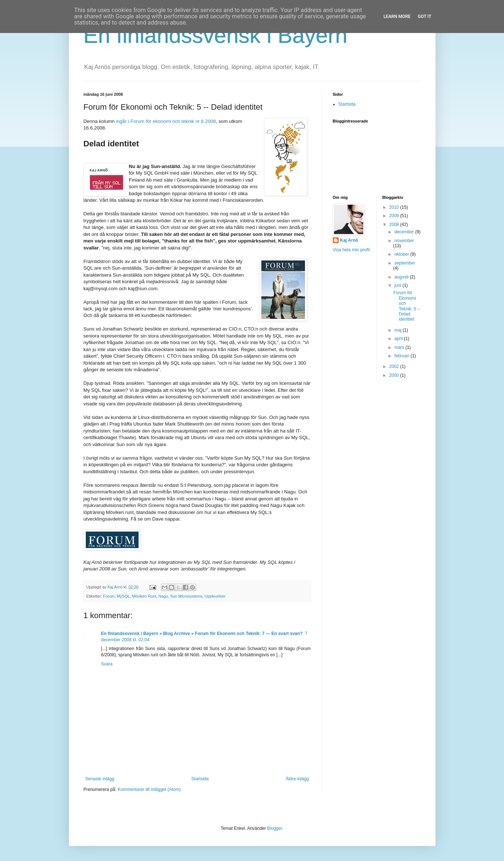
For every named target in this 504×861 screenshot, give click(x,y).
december (405, 232)
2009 (395, 216)
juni (398, 285)
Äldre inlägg (297, 779)
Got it (425, 17)
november (404, 241)
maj (399, 330)
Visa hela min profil (351, 250)
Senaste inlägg (100, 779)
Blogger (275, 828)
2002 (395, 366)
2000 (395, 375)
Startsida (200, 779)
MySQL (123, 596)
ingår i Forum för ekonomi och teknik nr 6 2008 (166, 121)
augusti (402, 277)
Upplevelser (215, 596)
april (399, 339)
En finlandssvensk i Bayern (216, 35)
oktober (402, 254)
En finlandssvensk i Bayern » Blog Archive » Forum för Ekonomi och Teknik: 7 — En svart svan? (202, 634)
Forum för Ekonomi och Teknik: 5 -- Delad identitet (407, 306)
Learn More (397, 17)
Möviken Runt (144, 596)
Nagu (163, 596)
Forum (109, 596)
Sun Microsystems (186, 596)
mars (400, 347)
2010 (395, 207)
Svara (107, 664)
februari (402, 356)
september (405, 263)
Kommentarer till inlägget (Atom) (149, 789)
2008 (395, 225)
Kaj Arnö (349, 240)
